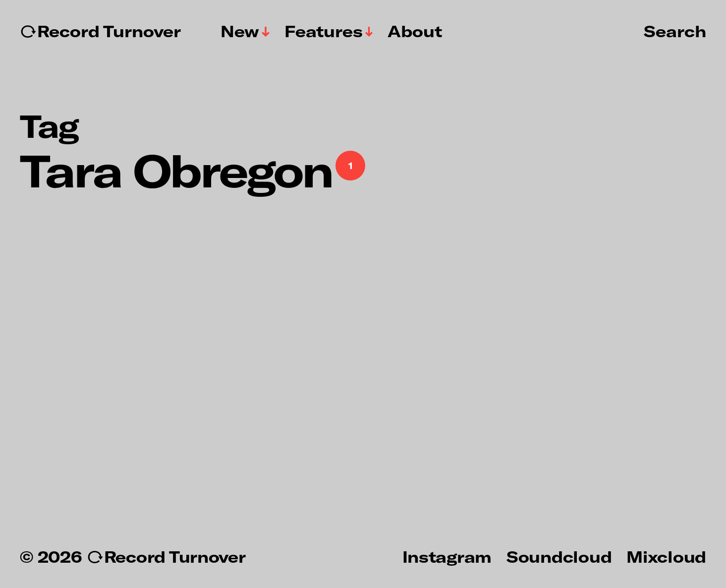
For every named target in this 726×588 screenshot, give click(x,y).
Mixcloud (666, 556)
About (415, 31)
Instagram (447, 556)
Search (675, 31)
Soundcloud (559, 556)
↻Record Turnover (100, 31)
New (240, 31)
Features (324, 31)
